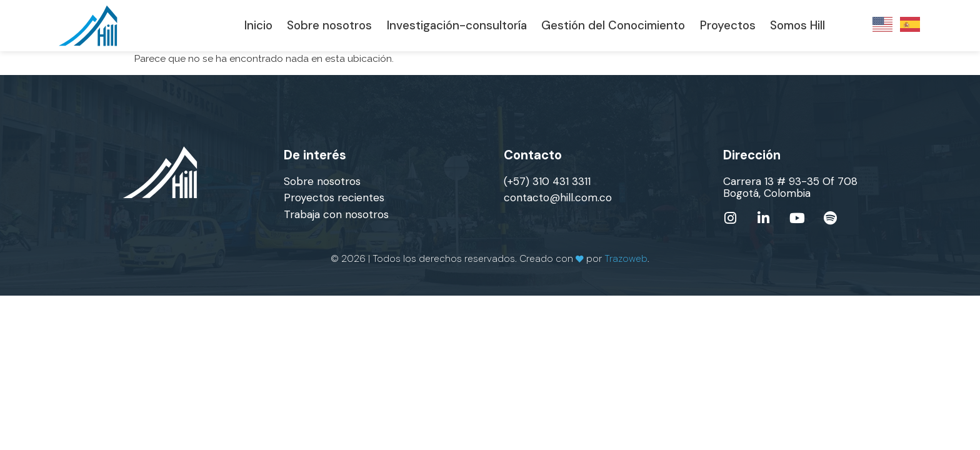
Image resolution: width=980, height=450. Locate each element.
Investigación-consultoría (457, 26)
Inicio (258, 26)
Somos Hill (797, 26)
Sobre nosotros (329, 26)
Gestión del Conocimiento (613, 26)
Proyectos (728, 26)
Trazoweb (626, 258)
